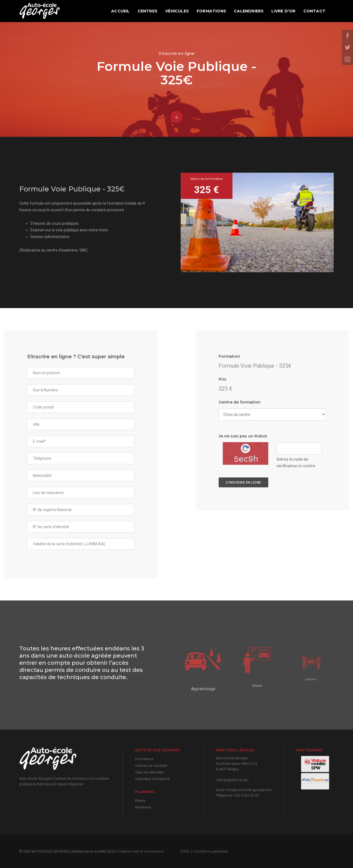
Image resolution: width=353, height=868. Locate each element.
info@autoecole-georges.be (249, 790)
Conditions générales (211, 851)
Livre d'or (283, 11)
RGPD (185, 851)
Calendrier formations (152, 779)
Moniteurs (143, 807)
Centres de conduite (151, 766)
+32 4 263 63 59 (246, 795)
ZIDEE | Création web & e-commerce (135, 851)
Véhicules (177, 11)
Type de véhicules (149, 772)
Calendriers (249, 11)
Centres (148, 11)
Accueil (120, 11)
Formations (211, 11)
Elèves (140, 801)
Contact (314, 11)
